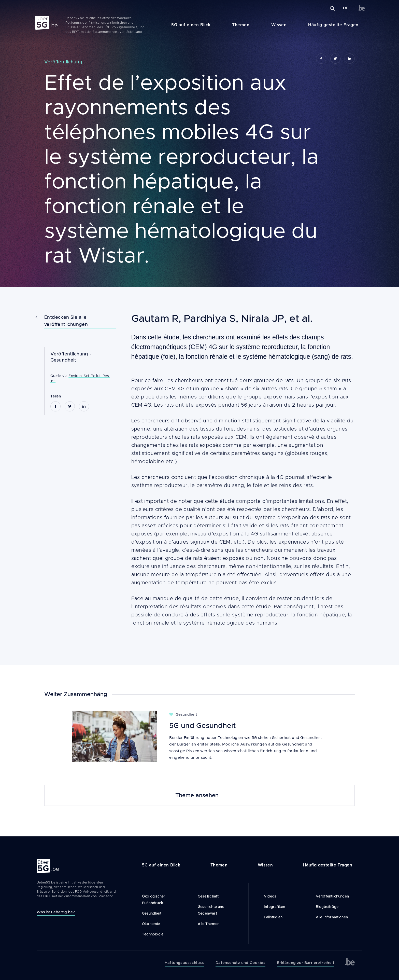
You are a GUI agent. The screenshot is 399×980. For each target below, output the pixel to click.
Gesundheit (63, 360)
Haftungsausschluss (184, 963)
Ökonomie (151, 924)
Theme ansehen (197, 795)
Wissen (279, 25)
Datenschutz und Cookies (240, 963)
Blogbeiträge (327, 907)
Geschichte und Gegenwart (211, 910)
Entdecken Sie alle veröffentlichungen (66, 321)
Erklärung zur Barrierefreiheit (306, 963)
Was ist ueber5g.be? (56, 912)
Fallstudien (273, 917)
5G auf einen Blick (191, 25)
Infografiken (274, 907)
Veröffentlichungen (332, 896)
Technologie (153, 934)
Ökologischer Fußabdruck (154, 900)
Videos (270, 896)
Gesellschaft (208, 896)
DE (346, 8)
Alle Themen (209, 924)
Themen (241, 25)
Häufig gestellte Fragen (333, 25)
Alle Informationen (332, 917)
